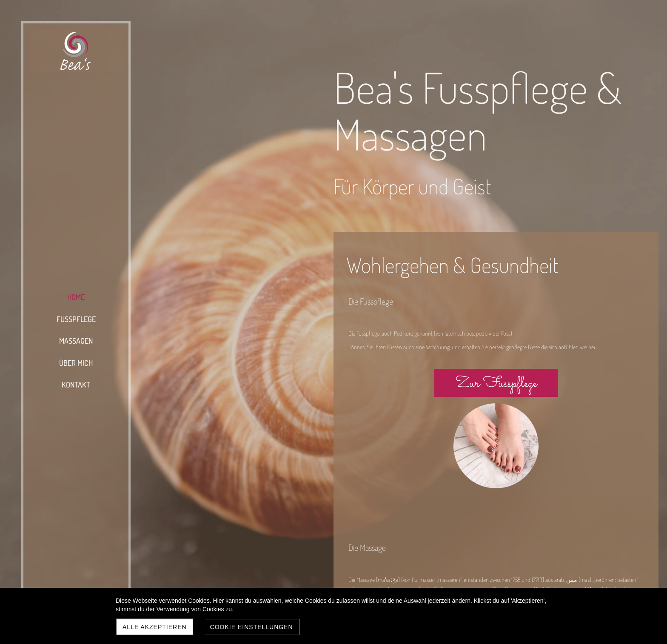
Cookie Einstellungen (252, 627)
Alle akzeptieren (155, 627)
